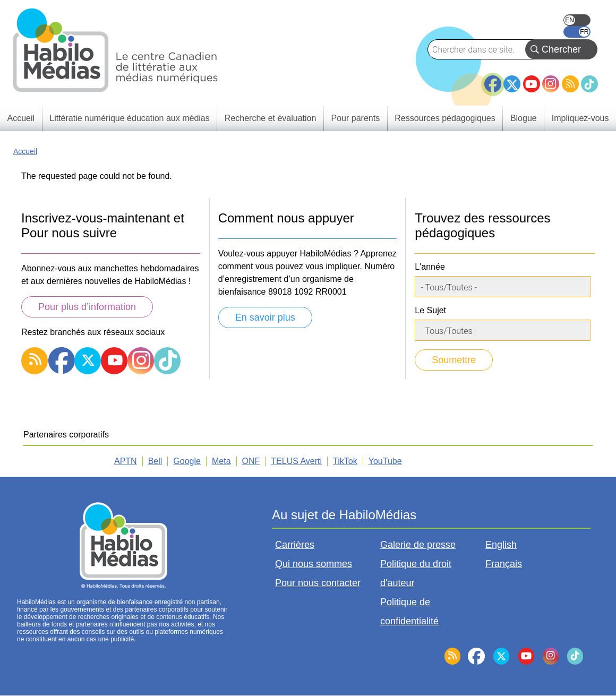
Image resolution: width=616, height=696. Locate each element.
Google (187, 461)
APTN (126, 461)
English (577, 20)
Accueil (25, 151)
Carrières (295, 545)
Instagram (551, 84)
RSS (570, 84)
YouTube (532, 84)
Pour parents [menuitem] (356, 118)
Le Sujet (430, 310)
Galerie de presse (418, 545)
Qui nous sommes (314, 564)
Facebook (493, 80)
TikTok (589, 84)
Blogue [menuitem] (524, 118)
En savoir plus (265, 317)
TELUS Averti (296, 461)
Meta (221, 461)
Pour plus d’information (87, 307)
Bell (155, 461)
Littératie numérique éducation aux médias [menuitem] (130, 118)
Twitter (512, 84)
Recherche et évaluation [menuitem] (271, 118)
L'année (430, 267)
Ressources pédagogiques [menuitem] (445, 118)
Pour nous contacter (318, 583)
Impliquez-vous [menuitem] (580, 118)
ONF (251, 461)
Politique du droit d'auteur (416, 573)
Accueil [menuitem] (21, 118)
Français (577, 32)
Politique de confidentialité (409, 612)
